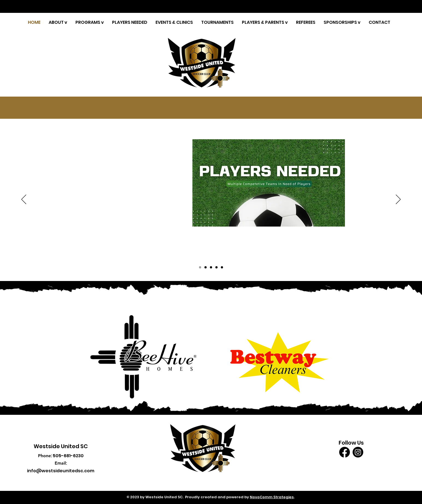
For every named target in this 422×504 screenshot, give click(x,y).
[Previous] (24, 200)
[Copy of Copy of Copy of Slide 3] (206, 267)
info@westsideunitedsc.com (61, 471)
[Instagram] (358, 452)
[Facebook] (345, 452)
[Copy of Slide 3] (211, 267)
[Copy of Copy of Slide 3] (200, 267)
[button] (58, 22)
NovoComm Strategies (272, 497)
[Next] (398, 200)
